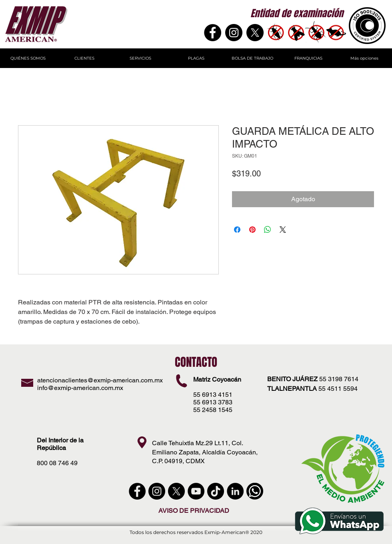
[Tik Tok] (216, 491)
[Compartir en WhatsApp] (268, 230)
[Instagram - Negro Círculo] (234, 33)
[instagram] (157, 491)
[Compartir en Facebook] (237, 230)
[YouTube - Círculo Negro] (196, 491)
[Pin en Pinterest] (252, 230)
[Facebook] (213, 33)
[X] (255, 33)
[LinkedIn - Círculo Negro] (235, 491)
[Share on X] (283, 230)
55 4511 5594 (338, 389)
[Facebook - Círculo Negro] (137, 491)
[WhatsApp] (255, 491)
